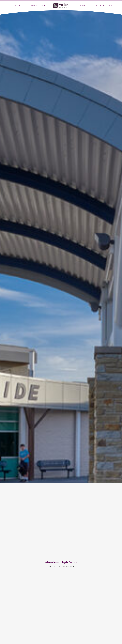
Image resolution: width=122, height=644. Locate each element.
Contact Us (105, 5)
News (84, 5)
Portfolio (38, 5)
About (18, 5)
